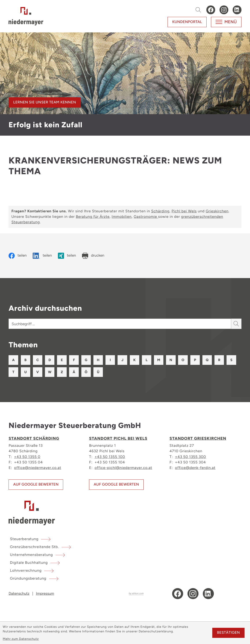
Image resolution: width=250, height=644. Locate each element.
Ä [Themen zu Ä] (105, 373)
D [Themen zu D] (53, 360)
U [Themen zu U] (53, 373)
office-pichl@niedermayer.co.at (123, 469)
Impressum (45, 597)
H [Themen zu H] (105, 360)
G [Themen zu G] (92, 360)
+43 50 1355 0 (27, 458)
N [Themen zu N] (183, 360)
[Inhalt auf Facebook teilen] (18, 256)
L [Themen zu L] (157, 360)
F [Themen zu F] (79, 360)
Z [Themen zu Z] (92, 373)
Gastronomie (146, 217)
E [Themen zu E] (66, 360)
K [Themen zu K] (144, 360)
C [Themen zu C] (40, 360)
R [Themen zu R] (14, 373)
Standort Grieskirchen (198, 440)
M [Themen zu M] (170, 360)
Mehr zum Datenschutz (21, 639)
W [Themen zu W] (79, 373)
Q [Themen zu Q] (222, 360)
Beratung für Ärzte (93, 217)
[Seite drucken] (93, 256)
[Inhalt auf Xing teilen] (67, 256)
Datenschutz (19, 597)
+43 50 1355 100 (110, 458)
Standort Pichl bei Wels (118, 440)
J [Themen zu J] (131, 360)
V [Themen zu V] (66, 373)
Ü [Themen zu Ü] (131, 373)
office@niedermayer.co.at (38, 469)
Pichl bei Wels (184, 211)
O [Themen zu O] (196, 360)
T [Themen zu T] (40, 373)
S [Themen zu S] (27, 373)
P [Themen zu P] (209, 360)
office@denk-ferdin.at (195, 469)
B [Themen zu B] (27, 360)
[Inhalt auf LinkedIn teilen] (42, 256)
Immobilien (122, 217)
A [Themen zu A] (14, 360)
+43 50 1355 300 (190, 458)
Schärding (160, 211)
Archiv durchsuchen (45, 308)
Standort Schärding (34, 440)
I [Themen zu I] (118, 360)
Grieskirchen (217, 211)
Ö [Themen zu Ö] (118, 373)
